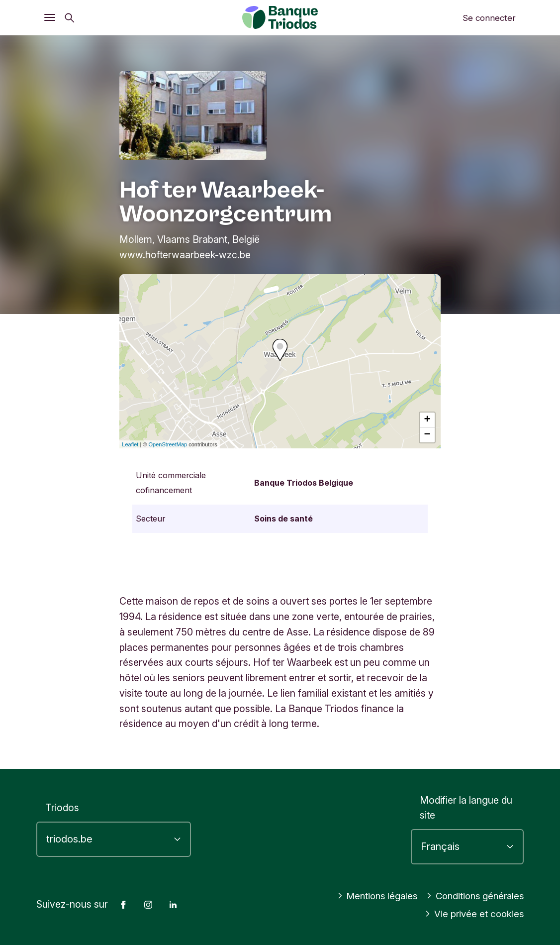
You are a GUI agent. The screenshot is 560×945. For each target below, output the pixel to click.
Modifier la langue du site (466, 808)
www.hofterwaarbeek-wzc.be (185, 255)
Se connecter (489, 18)
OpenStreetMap (168, 444)
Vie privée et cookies (473, 914)
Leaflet (130, 444)
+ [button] (427, 420)
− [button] (427, 435)
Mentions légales (370, 896)
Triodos (62, 808)
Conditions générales (472, 896)
